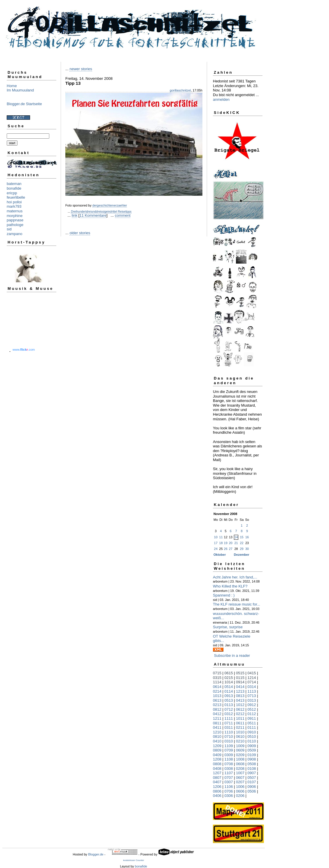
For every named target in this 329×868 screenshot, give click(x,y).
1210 (217, 732)
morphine (15, 216)
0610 (240, 736)
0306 (229, 796)
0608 (240, 764)
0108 (252, 769)
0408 (217, 769)
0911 (252, 718)
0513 (229, 700)
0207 (240, 782)
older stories (80, 233)
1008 (240, 759)
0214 (217, 691)
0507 (252, 778)
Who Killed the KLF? (230, 586)
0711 (229, 723)
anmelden (221, 99)
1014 (229, 682)
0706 (229, 791)
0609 (240, 750)
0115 (240, 678)
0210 (240, 741)
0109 (252, 755)
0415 (252, 673)
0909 (252, 746)
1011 (240, 718)
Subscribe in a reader (232, 656)
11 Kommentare (93, 215)
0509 (252, 750)
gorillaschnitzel (180, 90)
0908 (252, 759)
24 (216, 549)
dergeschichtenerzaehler (110, 205)
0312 (229, 714)
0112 (252, 714)
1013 (217, 696)
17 (216, 543)
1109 (229, 746)
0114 (229, 691)
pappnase (15, 220)
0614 (217, 687)
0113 (229, 705)
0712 (229, 709)
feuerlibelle (16, 197)
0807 (217, 778)
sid (9, 229)
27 (231, 549)
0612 (240, 709)
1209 (217, 746)
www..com (24, 350)
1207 (217, 773)
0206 (240, 796)
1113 (252, 691)
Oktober (220, 555)
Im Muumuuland (20, 90)
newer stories (81, 69)
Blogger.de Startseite (24, 104)
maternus (15, 211)
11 (221, 537)
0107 (252, 782)
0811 (217, 723)
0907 (252, 773)
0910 (252, 732)
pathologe (15, 225)
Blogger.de (96, 854)
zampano (14, 234)
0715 (217, 673)
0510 (252, 736)
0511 (252, 723)
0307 (229, 782)
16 (247, 537)
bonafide (14, 188)
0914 (240, 682)
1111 (229, 718)
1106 (229, 787)
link (75, 215)
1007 (240, 773)
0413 (240, 700)
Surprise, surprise (228, 627)
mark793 (14, 206)
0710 (229, 736)
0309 (229, 755)
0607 (240, 778)
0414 (240, 687)
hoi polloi (14, 202)
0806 (217, 791)
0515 (240, 673)
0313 (252, 700)
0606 (240, 791)
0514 (229, 687)
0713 (252, 696)
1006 (240, 787)
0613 (217, 700)
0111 (252, 727)
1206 (217, 787)
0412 (217, 714)
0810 (217, 736)
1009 (240, 746)
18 (221, 543)
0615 (229, 673)
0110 (252, 741)
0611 (240, 723)
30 (247, 549)
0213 (217, 705)
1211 (217, 718)
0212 (240, 714)
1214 (252, 678)
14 (236, 537)
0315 (217, 678)
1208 (217, 759)
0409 (217, 755)
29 (242, 549)
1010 (240, 732)
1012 (240, 705)
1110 (229, 732)
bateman (14, 184)
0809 (217, 750)
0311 (229, 727)
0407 (217, 782)
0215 (229, 678)
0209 (240, 755)
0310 (229, 741)
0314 (252, 687)
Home (12, 86)
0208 (240, 769)
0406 (217, 796)
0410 (217, 741)
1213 (240, 691)
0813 (240, 696)
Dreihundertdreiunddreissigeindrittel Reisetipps (101, 212)
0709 (229, 750)
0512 (252, 709)
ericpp (12, 193)
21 (236, 543)
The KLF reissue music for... (237, 604)
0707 (229, 778)
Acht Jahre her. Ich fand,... (235, 577)
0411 (217, 727)
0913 (229, 696)
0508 (252, 764)
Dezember (242, 555)
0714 (252, 682)
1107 (229, 773)
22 (242, 543)
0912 (252, 705)
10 (216, 537)
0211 (240, 727)
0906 (252, 787)
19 (226, 543)
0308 (229, 769)
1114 (217, 682)
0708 (229, 764)
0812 (217, 709)
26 (226, 549)
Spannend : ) (224, 595)
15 (242, 537)
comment (123, 215)
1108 (229, 759)
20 (231, 543)
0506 (252, 791)
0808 (217, 764)
